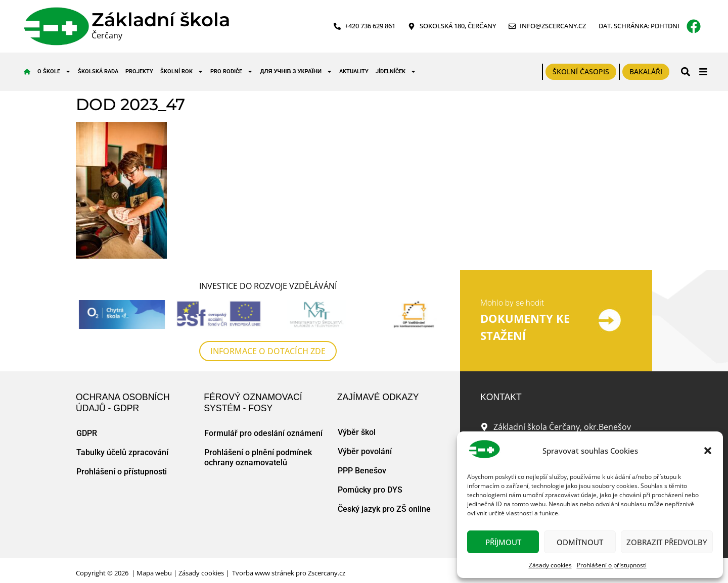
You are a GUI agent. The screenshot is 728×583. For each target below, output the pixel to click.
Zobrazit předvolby (667, 542)
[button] (708, 451)
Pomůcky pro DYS (370, 490)
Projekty (139, 71)
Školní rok (182, 71)
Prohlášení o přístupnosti (612, 565)
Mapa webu (154, 573)
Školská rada (98, 71)
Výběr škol (357, 432)
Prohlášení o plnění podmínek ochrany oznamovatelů (258, 457)
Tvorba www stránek (263, 573)
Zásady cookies (550, 565)
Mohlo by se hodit (512, 303)
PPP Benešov (362, 471)
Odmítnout (580, 542)
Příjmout (503, 542)
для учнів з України (297, 71)
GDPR (87, 433)
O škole (54, 71)
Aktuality (354, 71)
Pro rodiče (232, 71)
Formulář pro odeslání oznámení (263, 433)
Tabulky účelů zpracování (122, 452)
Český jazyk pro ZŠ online (384, 509)
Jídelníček (396, 71)
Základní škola (161, 19)
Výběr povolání (365, 451)
